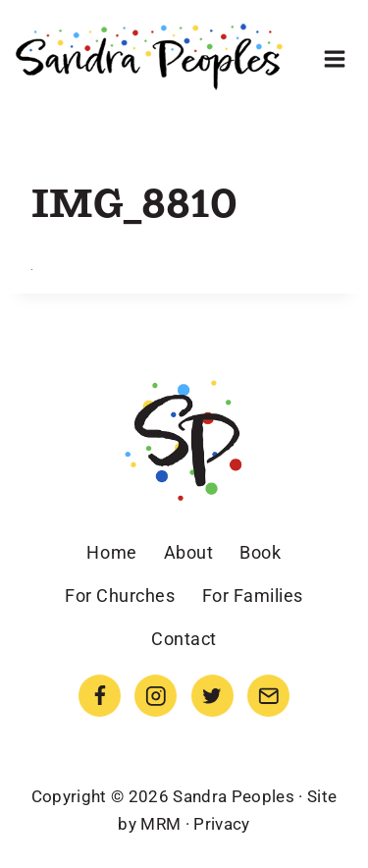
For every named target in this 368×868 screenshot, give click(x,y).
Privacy (221, 824)
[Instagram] (156, 696)
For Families (253, 596)
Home (111, 552)
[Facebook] (100, 696)
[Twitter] (212, 696)
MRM (160, 824)
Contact (184, 639)
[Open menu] (334, 58)
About (189, 552)
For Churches (120, 596)
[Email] (268, 696)
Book (260, 552)
